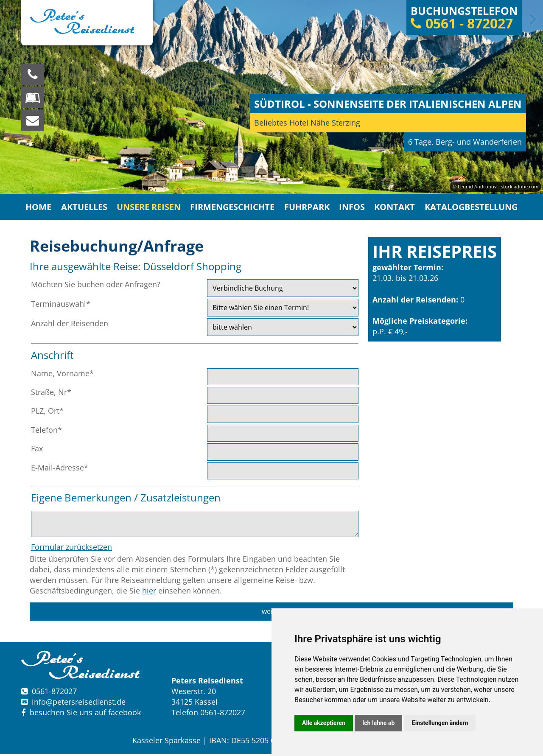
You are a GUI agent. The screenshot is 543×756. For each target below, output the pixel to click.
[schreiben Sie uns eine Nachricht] (33, 120)
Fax (37, 450)
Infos (351, 208)
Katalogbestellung (467, 208)
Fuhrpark (307, 208)
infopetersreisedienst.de (79, 703)
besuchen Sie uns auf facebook (81, 714)
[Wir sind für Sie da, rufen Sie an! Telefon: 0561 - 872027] (33, 74)
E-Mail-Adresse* (60, 469)
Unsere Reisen (152, 208)
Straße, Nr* (51, 394)
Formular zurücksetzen (71, 549)
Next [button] (532, 20)
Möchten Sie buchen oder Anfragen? (96, 286)
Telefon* (46, 431)
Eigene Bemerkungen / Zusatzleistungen (126, 499)
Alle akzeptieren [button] (324, 723)
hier (149, 592)
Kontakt (392, 208)
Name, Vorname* (62, 375)
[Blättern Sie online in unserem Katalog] (33, 97)
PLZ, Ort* (47, 412)
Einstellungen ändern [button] (440, 723)
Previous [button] (11, 20)
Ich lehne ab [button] (378, 723)
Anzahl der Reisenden (70, 325)
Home (44, 208)
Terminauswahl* (61, 305)
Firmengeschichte (234, 208)
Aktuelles (89, 208)
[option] (271, 97)
